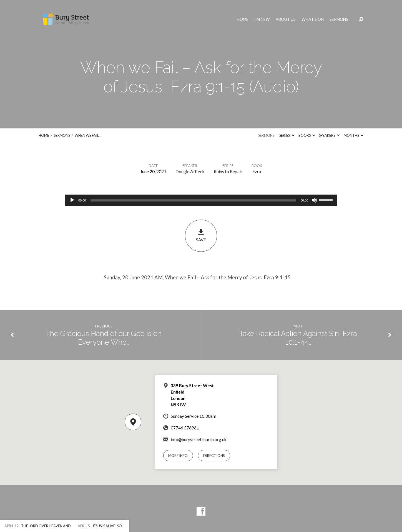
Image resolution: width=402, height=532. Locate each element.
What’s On (313, 19)
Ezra (257, 171)
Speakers (329, 135)
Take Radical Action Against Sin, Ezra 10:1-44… (298, 338)
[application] (201, 200)
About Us (286, 19)
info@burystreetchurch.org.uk (199, 439)
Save (201, 235)
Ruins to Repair (228, 171)
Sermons (339, 19)
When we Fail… (88, 135)
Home (243, 19)
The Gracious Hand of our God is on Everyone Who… (104, 338)
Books (307, 135)
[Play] (72, 200)
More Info (178, 456)
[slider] (193, 200)
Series (287, 135)
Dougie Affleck (190, 171)
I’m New (262, 19)
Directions (214, 456)
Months (354, 135)
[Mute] (314, 200)
